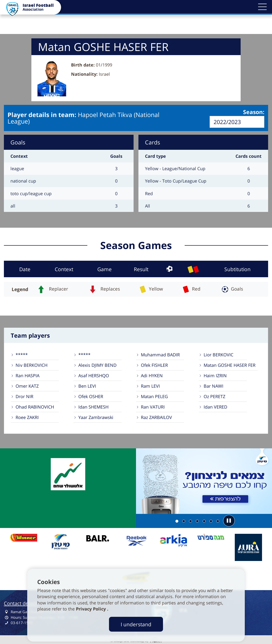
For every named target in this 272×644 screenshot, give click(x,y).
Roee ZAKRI (27, 417)
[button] (262, 7)
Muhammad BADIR (160, 354)
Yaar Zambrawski (96, 417)
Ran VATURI (153, 406)
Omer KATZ (27, 385)
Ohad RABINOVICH (35, 406)
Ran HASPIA (27, 375)
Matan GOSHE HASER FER (230, 365)
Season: (254, 112)
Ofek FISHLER (154, 365)
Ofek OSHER (91, 396)
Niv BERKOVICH (32, 365)
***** (22, 354)
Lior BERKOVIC (218, 354)
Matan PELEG (154, 396)
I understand (136, 624)
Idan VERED (215, 406)
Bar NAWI (213, 385)
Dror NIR (24, 396)
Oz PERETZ (214, 396)
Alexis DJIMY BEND (97, 365)
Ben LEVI (87, 385)
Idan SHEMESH (93, 406)
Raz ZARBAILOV (156, 417)
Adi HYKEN (152, 375)
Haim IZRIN (215, 375)
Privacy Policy (91, 609)
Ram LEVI (150, 385)
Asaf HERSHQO (94, 375)
